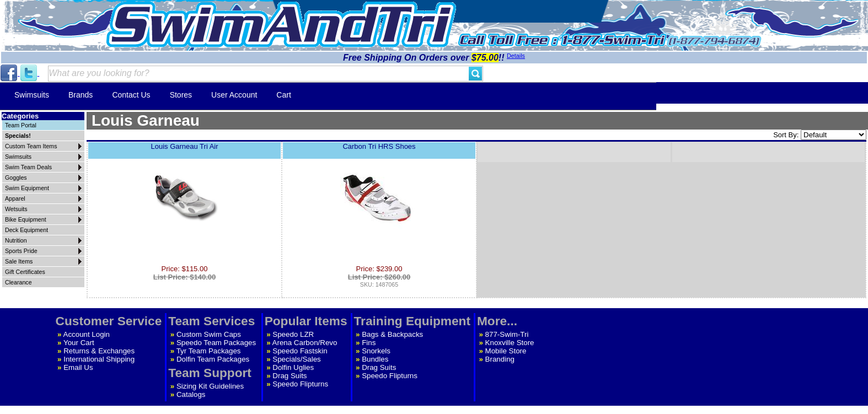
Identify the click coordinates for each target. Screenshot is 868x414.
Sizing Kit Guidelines (210, 386)
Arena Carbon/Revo (305, 343)
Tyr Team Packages (209, 351)
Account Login (87, 334)
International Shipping (99, 359)
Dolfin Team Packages (213, 359)
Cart (283, 95)
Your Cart (79, 343)
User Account (234, 95)
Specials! (18, 136)
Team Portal (21, 125)
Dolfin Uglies (293, 367)
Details (516, 56)
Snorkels (376, 351)
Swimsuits (32, 95)
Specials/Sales (296, 359)
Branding (500, 359)
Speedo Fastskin (300, 351)
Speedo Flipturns (300, 384)
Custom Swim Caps (209, 334)
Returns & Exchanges (99, 351)
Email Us (78, 367)
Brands (81, 95)
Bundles (375, 359)
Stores (181, 95)
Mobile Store (506, 351)
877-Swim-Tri (507, 334)
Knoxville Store (510, 343)
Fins (369, 343)
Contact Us (131, 95)
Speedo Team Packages (216, 343)
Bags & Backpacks (392, 334)
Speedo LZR (293, 334)
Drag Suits (290, 376)
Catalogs (191, 394)
